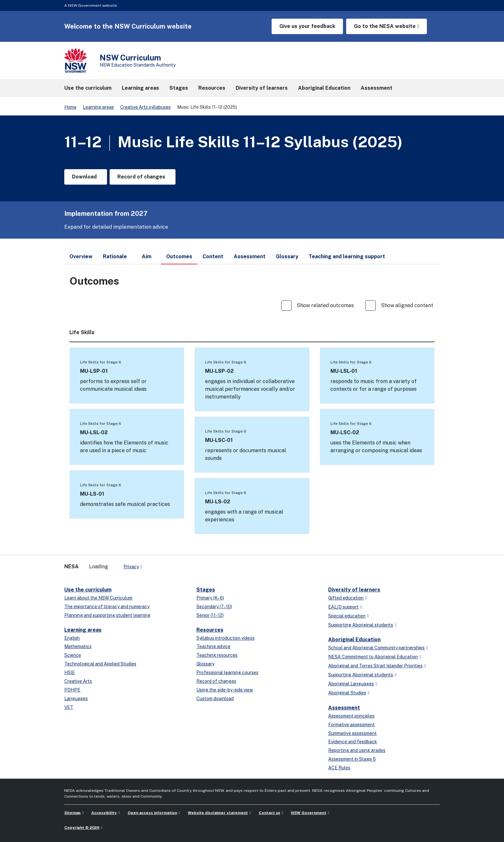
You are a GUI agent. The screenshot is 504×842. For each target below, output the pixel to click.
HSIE (70, 673)
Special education (347, 616)
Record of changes (216, 681)
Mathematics (78, 646)
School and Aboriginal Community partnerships (376, 648)
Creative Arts (78, 681)
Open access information (152, 813)
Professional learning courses (227, 673)
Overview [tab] (81, 256)
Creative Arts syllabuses (145, 107)
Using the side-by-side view (225, 690)
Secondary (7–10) (214, 607)
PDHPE (72, 690)
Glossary (205, 664)
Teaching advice (213, 646)
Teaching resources (217, 655)
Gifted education (346, 598)
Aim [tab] (147, 256)
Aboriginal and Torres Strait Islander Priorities (375, 666)
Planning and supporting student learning (107, 615)
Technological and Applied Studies (100, 664)
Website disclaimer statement (218, 813)
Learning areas (98, 107)
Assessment (344, 708)
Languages (76, 699)
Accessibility (104, 813)
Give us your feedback (307, 26)
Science (73, 655)
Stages (206, 590)
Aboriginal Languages (351, 684)
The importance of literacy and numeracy (107, 607)
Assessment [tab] (250, 256)
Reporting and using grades (357, 750)
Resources (210, 630)
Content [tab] (213, 256)
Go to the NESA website (385, 26)
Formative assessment (351, 725)
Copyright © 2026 (82, 828)
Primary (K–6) (210, 598)
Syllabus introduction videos (225, 638)
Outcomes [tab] (179, 259)
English (72, 638)
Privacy (131, 567)
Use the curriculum (88, 590)
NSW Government (309, 813)
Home (70, 107)
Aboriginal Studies (347, 693)
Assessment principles (351, 716)
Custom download (215, 699)
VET (69, 707)
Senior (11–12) (210, 615)
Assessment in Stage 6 (352, 759)
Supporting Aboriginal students (361, 625)
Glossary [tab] (287, 256)
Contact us (270, 813)
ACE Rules (339, 768)
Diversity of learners (354, 590)
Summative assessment (352, 733)
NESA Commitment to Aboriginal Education (373, 657)
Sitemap (72, 813)
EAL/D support (343, 607)
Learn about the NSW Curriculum (98, 598)
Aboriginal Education (354, 640)
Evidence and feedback (353, 742)
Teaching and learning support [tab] (347, 256)
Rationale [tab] (115, 256)
